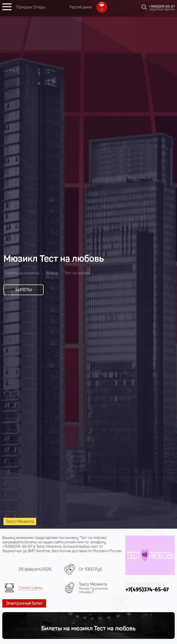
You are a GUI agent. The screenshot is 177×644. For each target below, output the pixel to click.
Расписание (81, 7)
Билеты (24, 290)
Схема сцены (30, 588)
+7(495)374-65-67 (162, 7)
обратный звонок (162, 9)
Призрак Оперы (31, 7)
